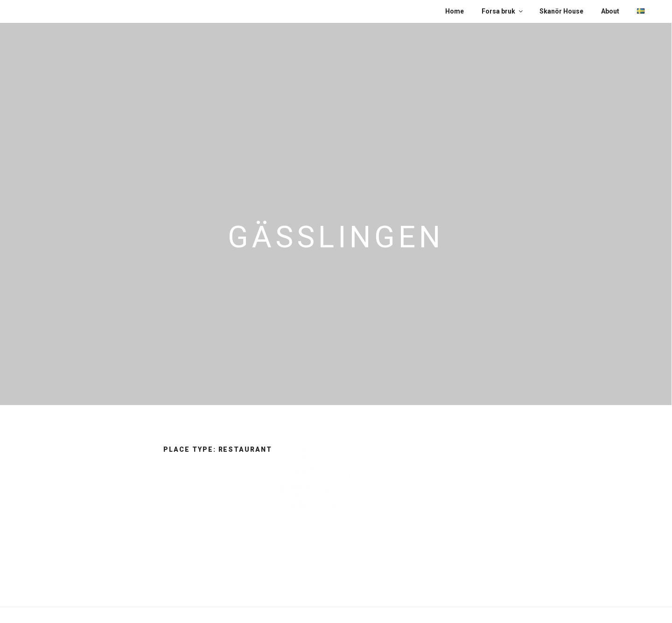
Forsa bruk (503, 11)
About (610, 11)
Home (455, 11)
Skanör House (561, 11)
